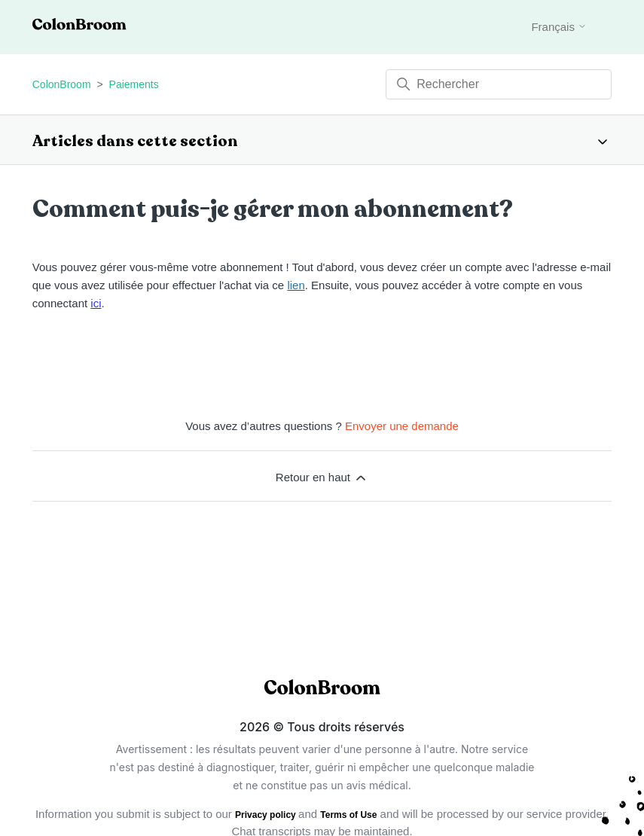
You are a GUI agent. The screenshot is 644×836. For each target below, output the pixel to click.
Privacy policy (267, 815)
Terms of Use (348, 815)
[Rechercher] (499, 84)
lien (296, 285)
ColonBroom (62, 84)
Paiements (134, 84)
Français (559, 27)
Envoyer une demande (402, 426)
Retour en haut (322, 477)
